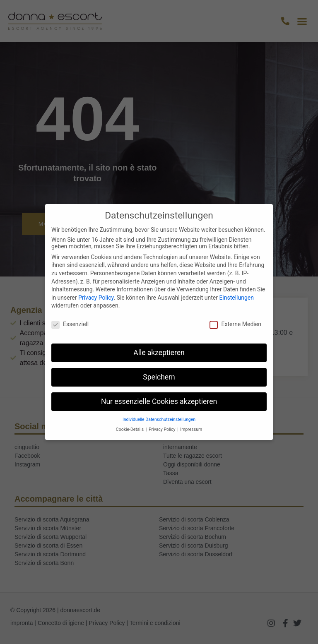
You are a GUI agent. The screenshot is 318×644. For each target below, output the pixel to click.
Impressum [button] (191, 429)
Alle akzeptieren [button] (159, 353)
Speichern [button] (159, 377)
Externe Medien (235, 324)
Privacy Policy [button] (163, 429)
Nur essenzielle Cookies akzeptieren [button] (159, 401)
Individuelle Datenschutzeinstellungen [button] (159, 419)
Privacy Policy (96, 298)
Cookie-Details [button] (130, 429)
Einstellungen (236, 298)
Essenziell (70, 324)
